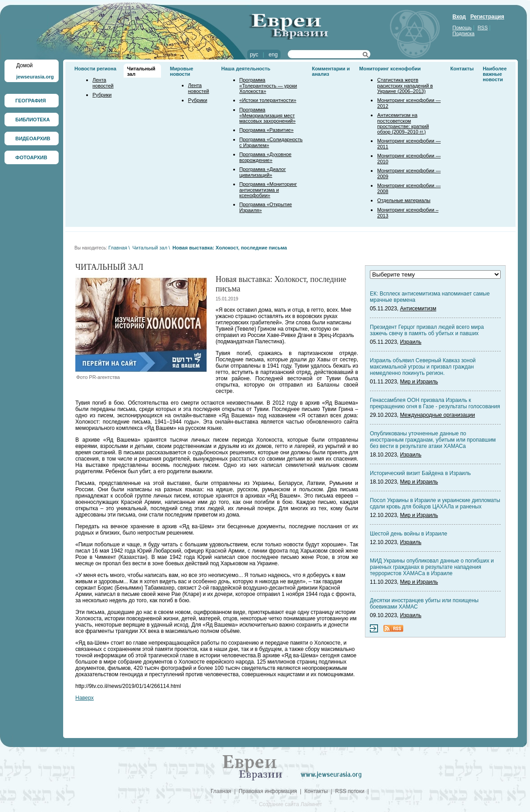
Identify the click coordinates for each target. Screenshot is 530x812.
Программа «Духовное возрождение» (266, 157)
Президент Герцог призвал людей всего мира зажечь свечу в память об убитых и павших (427, 330)
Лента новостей (103, 83)
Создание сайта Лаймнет (290, 804)
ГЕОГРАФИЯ (31, 101)
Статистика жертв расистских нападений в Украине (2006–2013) (405, 85)
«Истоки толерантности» (268, 100)
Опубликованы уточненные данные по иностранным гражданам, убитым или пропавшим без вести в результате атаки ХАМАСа (433, 440)
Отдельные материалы (404, 200)
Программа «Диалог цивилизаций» (263, 172)
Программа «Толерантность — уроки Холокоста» (268, 85)
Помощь (462, 28)
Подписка (463, 33)
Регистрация (487, 17)
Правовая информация (268, 791)
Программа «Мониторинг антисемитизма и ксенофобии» (268, 190)
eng (273, 55)
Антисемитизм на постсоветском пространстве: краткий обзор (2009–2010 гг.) (403, 123)
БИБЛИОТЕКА (32, 120)
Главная (118, 248)
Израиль (411, 342)
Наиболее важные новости (495, 74)
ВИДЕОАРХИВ (33, 138)
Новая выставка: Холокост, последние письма (230, 248)
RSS (483, 28)
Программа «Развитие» (267, 130)
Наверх (85, 698)
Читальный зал (150, 248)
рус (254, 55)
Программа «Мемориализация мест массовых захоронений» (268, 115)
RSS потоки (350, 791)
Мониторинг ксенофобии (390, 69)
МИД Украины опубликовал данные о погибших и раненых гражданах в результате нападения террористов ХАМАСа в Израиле (432, 567)
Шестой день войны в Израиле (408, 534)
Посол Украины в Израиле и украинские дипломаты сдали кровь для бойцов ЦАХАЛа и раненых (435, 503)
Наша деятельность (246, 69)
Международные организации (438, 415)
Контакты (462, 69)
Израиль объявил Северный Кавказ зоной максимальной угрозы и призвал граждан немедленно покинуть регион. (423, 367)
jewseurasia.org (35, 77)
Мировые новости (182, 71)
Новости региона (95, 69)
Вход (459, 17)
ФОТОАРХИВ (31, 157)
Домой (25, 65)
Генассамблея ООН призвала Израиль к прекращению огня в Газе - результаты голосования (435, 403)
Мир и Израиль (419, 382)
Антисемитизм (418, 309)
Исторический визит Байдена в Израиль (420, 473)
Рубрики (102, 95)
